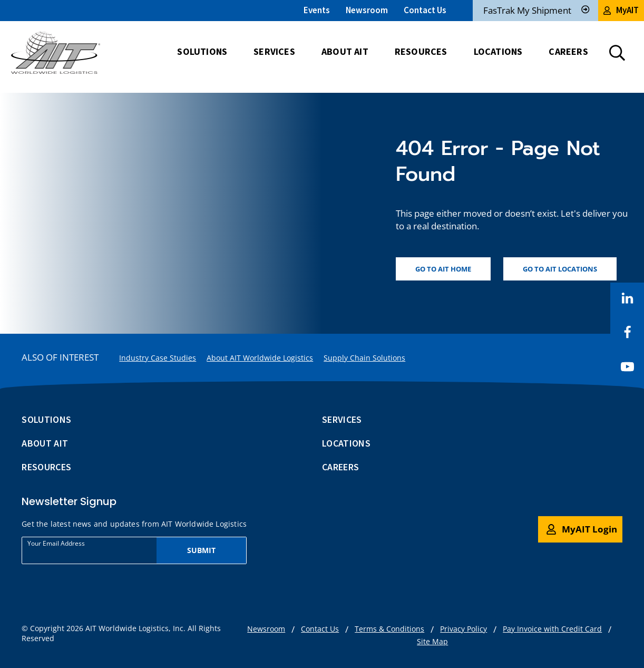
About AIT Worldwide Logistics (260, 358)
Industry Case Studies (158, 358)
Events (317, 10)
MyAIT (621, 10)
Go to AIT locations (560, 269)
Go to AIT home (443, 269)
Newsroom (367, 10)
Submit (202, 550)
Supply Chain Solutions (364, 358)
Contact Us (425, 10)
